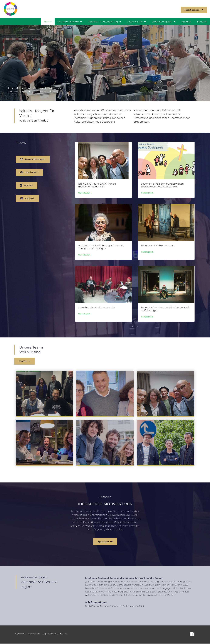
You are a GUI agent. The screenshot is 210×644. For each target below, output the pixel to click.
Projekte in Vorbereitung (104, 22)
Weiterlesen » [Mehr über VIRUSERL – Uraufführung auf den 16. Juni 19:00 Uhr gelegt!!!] (85, 261)
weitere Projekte (164, 22)
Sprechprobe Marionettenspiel (97, 314)
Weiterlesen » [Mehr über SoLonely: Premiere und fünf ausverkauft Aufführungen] (148, 323)
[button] (3, 63)
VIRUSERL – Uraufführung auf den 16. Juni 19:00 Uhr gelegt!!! (101, 253)
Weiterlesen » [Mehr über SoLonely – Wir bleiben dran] (148, 258)
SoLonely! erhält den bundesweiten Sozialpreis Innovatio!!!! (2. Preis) (162, 191)
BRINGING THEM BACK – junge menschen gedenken (97, 191)
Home (48, 22)
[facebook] (193, 634)
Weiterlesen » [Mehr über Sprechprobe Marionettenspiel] (85, 320)
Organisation (136, 22)
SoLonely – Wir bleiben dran (158, 251)
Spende (186, 22)
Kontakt (202, 22)
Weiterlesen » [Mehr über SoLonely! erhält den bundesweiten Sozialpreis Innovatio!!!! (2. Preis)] (148, 199)
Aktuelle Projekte (70, 22)
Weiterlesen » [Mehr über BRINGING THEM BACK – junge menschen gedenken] (85, 199)
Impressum (20, 634)
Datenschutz (35, 634)
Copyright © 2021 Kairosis (57, 634)
